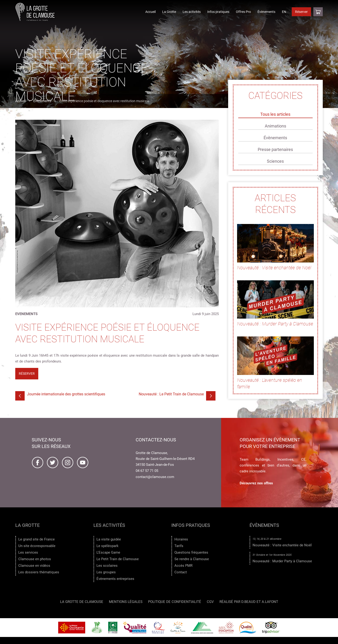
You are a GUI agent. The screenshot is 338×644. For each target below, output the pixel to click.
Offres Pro (243, 12)
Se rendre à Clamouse (192, 559)
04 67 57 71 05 (147, 471)
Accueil (150, 12)
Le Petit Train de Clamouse (118, 559)
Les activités (192, 12)
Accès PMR (183, 566)
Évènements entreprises (115, 579)
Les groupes (106, 572)
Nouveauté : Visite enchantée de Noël (282, 545)
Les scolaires (107, 566)
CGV (210, 602)
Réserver (301, 12)
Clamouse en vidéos (34, 566)
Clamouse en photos (35, 559)
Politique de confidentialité (175, 602)
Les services (28, 552)
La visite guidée (109, 539)
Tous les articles (275, 114)
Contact (181, 572)
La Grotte (169, 12)
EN (284, 12)
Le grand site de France (36, 539)
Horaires (181, 539)
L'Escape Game (108, 552)
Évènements (266, 12)
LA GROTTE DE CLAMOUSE (82, 602)
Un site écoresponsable (37, 546)
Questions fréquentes (191, 552)
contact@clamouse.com (155, 477)
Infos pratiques (218, 12)
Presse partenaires (275, 149)
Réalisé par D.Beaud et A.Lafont (249, 602)
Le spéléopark (108, 546)
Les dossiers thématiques (39, 572)
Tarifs (179, 546)
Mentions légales (126, 602)
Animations (275, 126)
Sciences (275, 161)
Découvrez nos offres (256, 483)
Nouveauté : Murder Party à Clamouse (282, 561)
